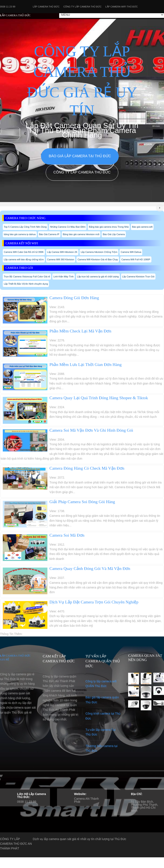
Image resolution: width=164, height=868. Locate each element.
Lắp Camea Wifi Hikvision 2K (62, 252)
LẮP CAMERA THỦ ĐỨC (15, 15)
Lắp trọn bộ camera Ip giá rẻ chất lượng (98, 277)
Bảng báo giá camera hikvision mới (81, 234)
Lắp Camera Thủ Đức (46, 7)
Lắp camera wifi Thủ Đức (122, 7)
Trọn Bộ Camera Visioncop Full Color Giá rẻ (27, 277)
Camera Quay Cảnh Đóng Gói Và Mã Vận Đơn (90, 569)
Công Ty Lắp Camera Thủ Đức (83, 7)
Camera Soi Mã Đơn (67, 535)
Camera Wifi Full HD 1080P (136, 259)
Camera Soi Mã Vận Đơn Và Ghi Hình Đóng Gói (91, 430)
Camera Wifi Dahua (131, 252)
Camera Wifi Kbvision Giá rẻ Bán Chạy (98, 259)
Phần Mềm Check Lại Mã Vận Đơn (81, 331)
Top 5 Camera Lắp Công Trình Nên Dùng (25, 227)
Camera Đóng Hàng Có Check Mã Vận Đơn (87, 468)
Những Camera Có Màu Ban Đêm (68, 227)
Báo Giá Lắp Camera (114, 234)
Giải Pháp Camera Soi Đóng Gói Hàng (82, 502)
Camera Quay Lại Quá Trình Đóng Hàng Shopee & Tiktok (99, 398)
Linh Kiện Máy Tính (63, 277)
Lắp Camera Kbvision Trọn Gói (138, 277)
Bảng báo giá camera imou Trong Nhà (109, 227)
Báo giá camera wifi (142, 227)
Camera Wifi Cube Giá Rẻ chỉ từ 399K (24, 252)
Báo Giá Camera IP (49, 234)
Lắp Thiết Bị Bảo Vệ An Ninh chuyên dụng (26, 284)
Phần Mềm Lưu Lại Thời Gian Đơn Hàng (86, 365)
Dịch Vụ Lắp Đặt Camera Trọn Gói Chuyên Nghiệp (94, 602)
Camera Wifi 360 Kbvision (61, 259)
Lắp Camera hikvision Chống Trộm (99, 252)
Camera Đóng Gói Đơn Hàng (74, 298)
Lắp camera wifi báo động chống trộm (24, 259)
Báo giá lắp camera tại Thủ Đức (80, 156)
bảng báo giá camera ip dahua (20, 234)
